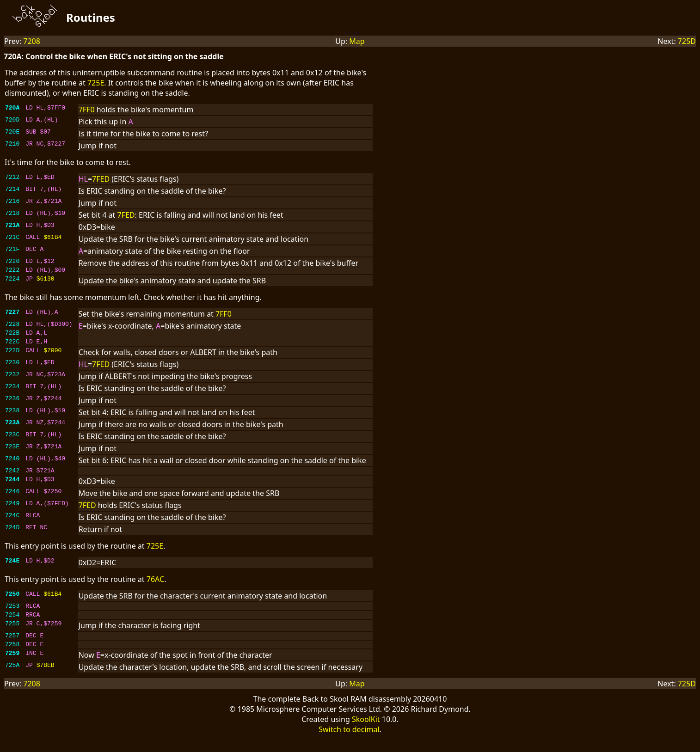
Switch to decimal (349, 743)
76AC (155, 587)
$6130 (46, 282)
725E (96, 83)
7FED (101, 179)
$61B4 (52, 238)
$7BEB (46, 680)
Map (357, 41)
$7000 (52, 358)
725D (687, 41)
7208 (32, 41)
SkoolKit (366, 733)
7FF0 (87, 110)
